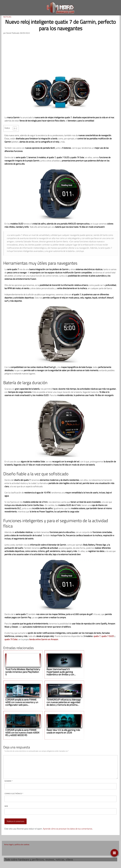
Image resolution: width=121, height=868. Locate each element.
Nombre (9, 781)
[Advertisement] (60, 54)
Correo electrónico (14, 794)
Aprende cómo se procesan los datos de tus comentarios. (68, 829)
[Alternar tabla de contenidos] (14, 128)
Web (6, 806)
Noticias (7, 17)
